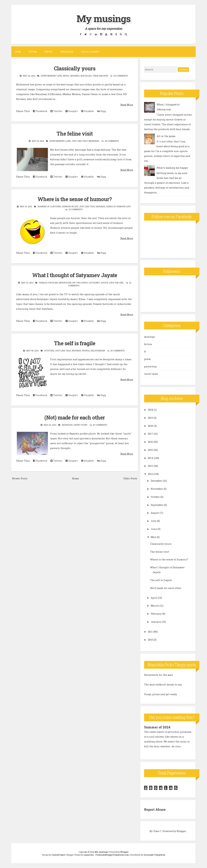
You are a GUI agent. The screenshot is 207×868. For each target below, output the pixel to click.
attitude (49, 350)
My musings (103, 18)
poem (147, 359)
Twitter (56, 111)
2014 (150, 458)
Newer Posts (20, 478)
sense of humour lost (119, 206)
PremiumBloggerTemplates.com (112, 854)
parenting (150, 366)
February (156, 614)
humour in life (70, 206)
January (156, 622)
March (155, 606)
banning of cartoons (49, 206)
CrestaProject (58, 854)
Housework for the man (159, 675)
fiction (148, 344)
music (66, 76)
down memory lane (51, 76)
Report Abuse (155, 809)
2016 (150, 442)
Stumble (87, 111)
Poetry (48, 52)
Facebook (40, 111)
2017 (150, 434)
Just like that (80, 141)
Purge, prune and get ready (161, 694)
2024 (151, 410)
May (153, 537)
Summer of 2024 (157, 727)
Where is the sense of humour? (75, 199)
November (157, 489)
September (157, 505)
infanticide (65, 282)
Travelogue (67, 52)
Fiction (33, 52)
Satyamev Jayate (98, 282)
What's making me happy (172, 168)
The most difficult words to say (163, 684)
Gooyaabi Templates (154, 854)
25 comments (118, 350)
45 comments (112, 141)
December (156, 481)
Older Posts (130, 478)
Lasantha (89, 854)
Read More (127, 105)
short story (81, 424)
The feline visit (75, 133)
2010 (150, 640)
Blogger (181, 831)
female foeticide (48, 282)
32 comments (76, 209)
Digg (101, 111)
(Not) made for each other (75, 417)
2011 (150, 632)
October (155, 497)
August (155, 513)
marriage (67, 424)
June (154, 529)
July (153, 521)
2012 (150, 474)
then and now (100, 76)
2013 (150, 466)
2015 (150, 450)
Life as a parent (90, 52)
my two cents (80, 282)
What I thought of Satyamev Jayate (75, 275)
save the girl (116, 282)
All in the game (166, 136)
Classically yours (75, 68)
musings (75, 76)
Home (18, 52)
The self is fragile (75, 343)
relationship (98, 350)
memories (94, 141)
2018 (150, 426)
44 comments (121, 76)
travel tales (151, 374)
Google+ (72, 111)
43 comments (100, 424)
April (154, 598)
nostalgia (86, 76)
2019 (150, 418)
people (86, 350)
